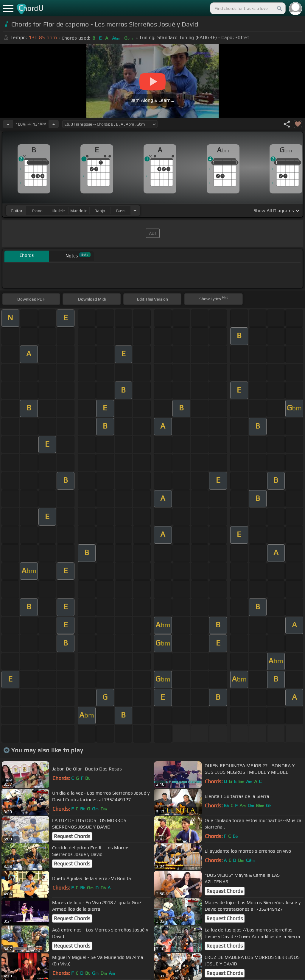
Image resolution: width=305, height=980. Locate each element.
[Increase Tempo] (54, 124)
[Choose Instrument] (135, 211)
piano (37, 211)
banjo (100, 211)
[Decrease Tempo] (8, 124)
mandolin (79, 211)
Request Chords (72, 836)
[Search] (279, 8)
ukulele (58, 211)
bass (121, 211)
